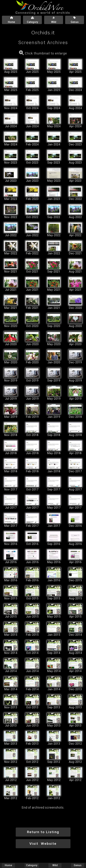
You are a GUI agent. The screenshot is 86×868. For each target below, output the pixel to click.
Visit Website (43, 844)
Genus (78, 865)
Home (8, 865)
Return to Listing (43, 832)
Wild (55, 865)
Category (32, 865)
